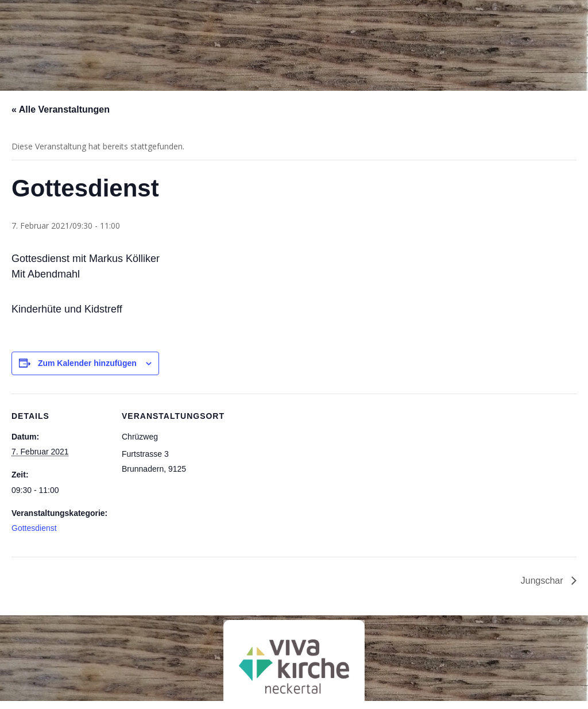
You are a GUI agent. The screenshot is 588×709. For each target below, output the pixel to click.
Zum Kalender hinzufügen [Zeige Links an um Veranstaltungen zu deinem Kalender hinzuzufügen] (87, 363)
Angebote (291, 48)
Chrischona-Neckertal (46, 30)
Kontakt (542, 48)
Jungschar (543, 581)
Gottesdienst (34, 528)
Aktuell (414, 48)
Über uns (167, 48)
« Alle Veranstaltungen (61, 109)
